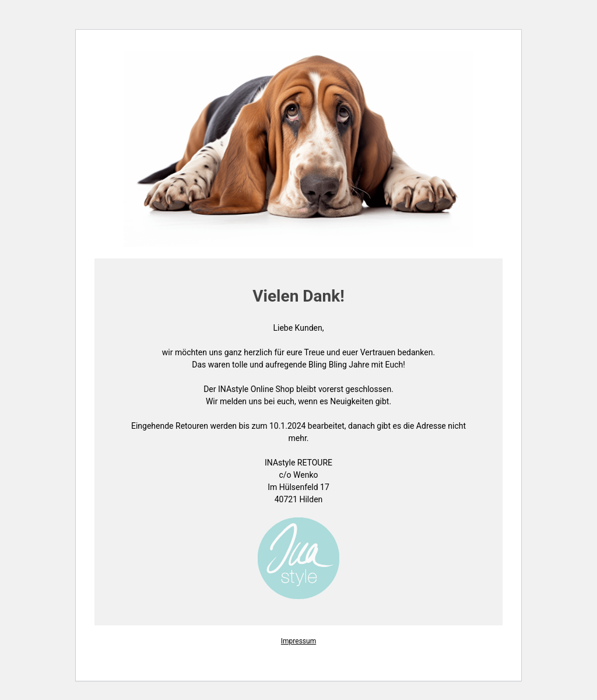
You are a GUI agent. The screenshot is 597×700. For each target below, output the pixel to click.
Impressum (298, 641)
